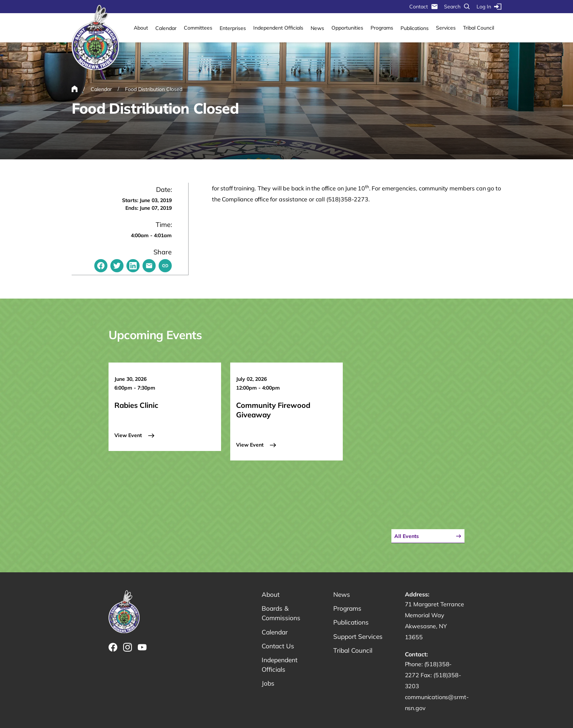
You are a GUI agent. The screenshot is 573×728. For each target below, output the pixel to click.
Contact (424, 7)
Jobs (268, 683)
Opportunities (347, 28)
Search (457, 7)
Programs (382, 28)
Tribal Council (479, 28)
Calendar (166, 28)
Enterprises (233, 28)
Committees (198, 28)
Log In (489, 7)
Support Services (359, 635)
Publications (415, 28)
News (317, 28)
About (141, 28)
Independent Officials (278, 28)
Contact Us (278, 644)
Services (446, 28)
